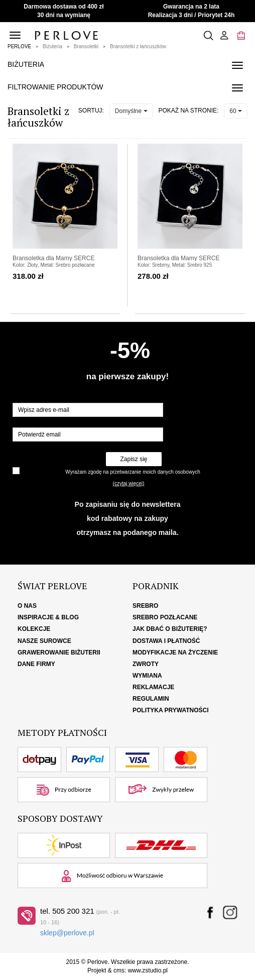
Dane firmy (36, 664)
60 (236, 111)
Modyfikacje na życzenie (175, 652)
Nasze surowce (44, 641)
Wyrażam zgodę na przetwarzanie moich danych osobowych (133, 472)
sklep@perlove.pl (67, 933)
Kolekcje (34, 629)
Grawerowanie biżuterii (59, 652)
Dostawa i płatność (166, 641)
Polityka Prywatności (171, 710)
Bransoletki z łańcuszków (138, 46)
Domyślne (131, 111)
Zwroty (146, 664)
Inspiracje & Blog (48, 617)
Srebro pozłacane (165, 617)
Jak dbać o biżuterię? (170, 629)
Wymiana (147, 676)
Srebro (145, 606)
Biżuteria (52, 46)
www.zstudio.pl (148, 970)
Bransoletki (86, 46)
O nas (27, 606)
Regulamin (151, 699)
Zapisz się (134, 459)
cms (119, 970)
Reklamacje (153, 687)
